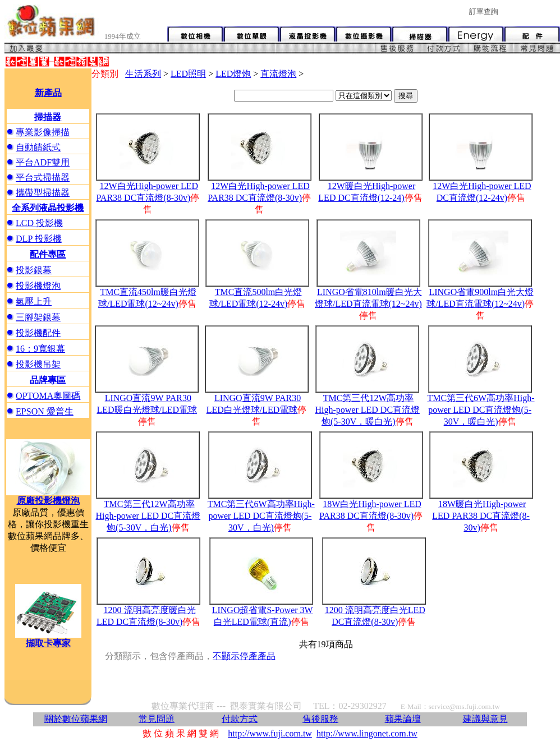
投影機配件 (38, 333)
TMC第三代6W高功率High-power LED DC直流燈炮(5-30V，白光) (261, 516)
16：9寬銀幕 (40, 349)
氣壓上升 (34, 301)
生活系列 (143, 74)
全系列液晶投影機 (48, 208)
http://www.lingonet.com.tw (367, 733)
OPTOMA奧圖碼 (48, 396)
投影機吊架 (38, 364)
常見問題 (157, 719)
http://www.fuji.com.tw (270, 733)
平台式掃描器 (43, 178)
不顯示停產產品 (244, 656)
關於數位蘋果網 (76, 719)
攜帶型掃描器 (43, 193)
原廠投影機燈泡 (48, 501)
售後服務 (320, 719)
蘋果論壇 (403, 719)
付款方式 (240, 719)
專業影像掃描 (43, 132)
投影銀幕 (34, 270)
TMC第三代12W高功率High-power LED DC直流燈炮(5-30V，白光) (148, 516)
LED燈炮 (233, 74)
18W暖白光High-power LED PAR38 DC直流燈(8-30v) (481, 516)
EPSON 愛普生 (45, 411)
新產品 (48, 93)
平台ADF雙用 (43, 162)
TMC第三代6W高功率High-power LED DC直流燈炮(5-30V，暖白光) (481, 410)
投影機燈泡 (38, 286)
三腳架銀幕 (38, 317)
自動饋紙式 (38, 147)
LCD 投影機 (39, 223)
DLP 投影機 (39, 239)
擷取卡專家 (48, 643)
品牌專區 (48, 380)
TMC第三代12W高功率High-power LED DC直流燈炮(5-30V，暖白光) (367, 410)
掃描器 (48, 117)
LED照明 (188, 74)
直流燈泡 (278, 74)
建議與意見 (485, 719)
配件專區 (48, 254)
